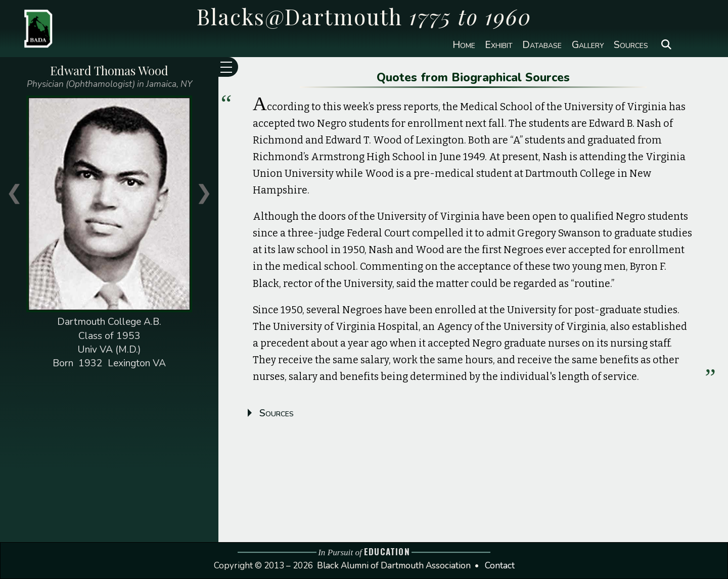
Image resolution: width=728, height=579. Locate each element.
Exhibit (499, 45)
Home (464, 45)
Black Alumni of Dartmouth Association (394, 566)
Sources (631, 45)
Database (542, 45)
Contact (500, 566)
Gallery (588, 45)
